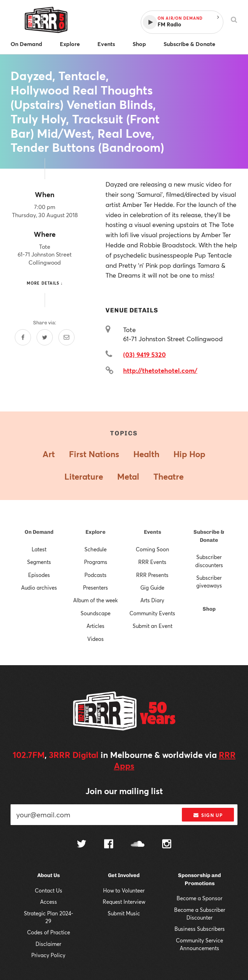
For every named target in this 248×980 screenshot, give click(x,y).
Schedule (96, 549)
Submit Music (124, 913)
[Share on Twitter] (45, 337)
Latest (39, 549)
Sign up (208, 815)
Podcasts (96, 575)
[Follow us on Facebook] (109, 845)
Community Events (152, 613)
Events (152, 532)
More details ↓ (45, 283)
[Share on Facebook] (23, 337)
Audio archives (39, 588)
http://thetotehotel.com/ (160, 370)
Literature (84, 476)
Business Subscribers (200, 929)
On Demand (39, 532)
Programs (96, 562)
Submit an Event (152, 626)
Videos (96, 639)
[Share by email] (66, 337)
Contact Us (49, 890)
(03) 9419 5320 (144, 355)
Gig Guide (152, 588)
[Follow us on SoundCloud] (138, 845)
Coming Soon (152, 549)
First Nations (94, 454)
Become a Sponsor (199, 898)
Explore (96, 532)
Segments (39, 562)
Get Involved (124, 875)
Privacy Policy (48, 955)
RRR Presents (152, 575)
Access (49, 902)
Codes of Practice (49, 932)
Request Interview (124, 902)
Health (146, 454)
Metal (128, 476)
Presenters (96, 588)
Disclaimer (48, 944)
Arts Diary (152, 600)
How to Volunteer (124, 890)
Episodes (39, 575)
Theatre (168, 476)
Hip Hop (189, 454)
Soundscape (96, 613)
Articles (96, 626)
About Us (49, 875)
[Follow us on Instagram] (167, 845)
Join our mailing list (124, 791)
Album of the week (96, 600)
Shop (209, 609)
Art (49, 454)
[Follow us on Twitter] (82, 845)
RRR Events (152, 562)
